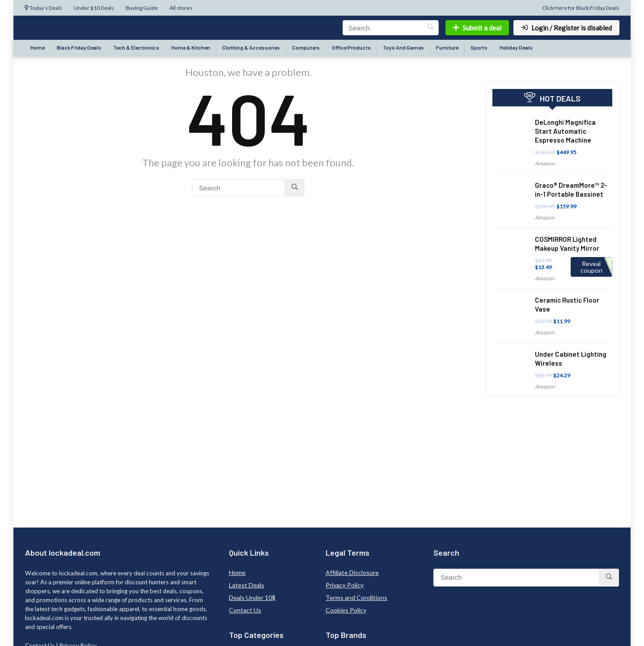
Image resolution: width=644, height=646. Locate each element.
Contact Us (245, 610)
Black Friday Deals (79, 47)
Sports (479, 47)
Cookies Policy (346, 610)
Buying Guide (142, 8)
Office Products (351, 47)
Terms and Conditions (356, 597)
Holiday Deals (516, 47)
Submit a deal (477, 28)
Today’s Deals (43, 8)
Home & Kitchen (191, 47)
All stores (181, 8)
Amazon (545, 163)
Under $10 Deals (94, 8)
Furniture (447, 47)
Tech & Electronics (136, 47)
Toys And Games (403, 47)
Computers (306, 47)
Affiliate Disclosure (352, 572)
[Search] (430, 28)
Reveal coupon (591, 267)
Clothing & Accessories (251, 47)
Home (38, 47)
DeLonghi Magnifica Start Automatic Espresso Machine (565, 131)
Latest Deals (247, 585)
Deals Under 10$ (252, 597)
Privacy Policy (345, 585)
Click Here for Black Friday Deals (581, 8)
